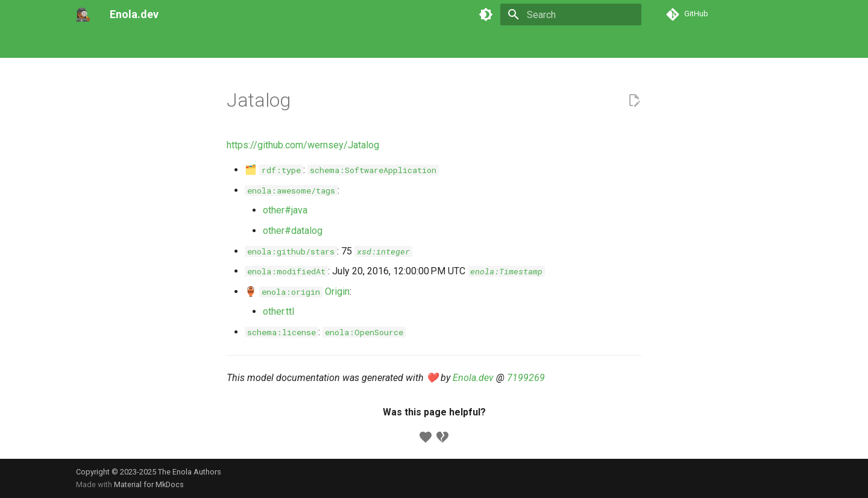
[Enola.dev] (83, 14)
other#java (285, 210)
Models (239, 44)
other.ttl (278, 311)
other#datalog (293, 231)
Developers (339, 44)
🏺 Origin (297, 292)
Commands (188, 44)
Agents (90, 44)
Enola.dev (473, 378)
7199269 (526, 378)
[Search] (571, 14)
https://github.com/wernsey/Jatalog (303, 145)
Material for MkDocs (149, 484)
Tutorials (135, 44)
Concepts (285, 44)
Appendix (393, 44)
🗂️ (274, 170)
